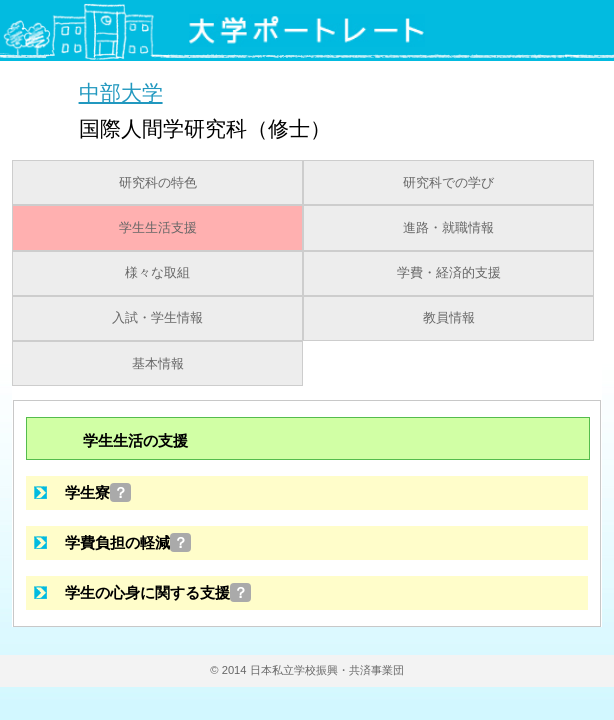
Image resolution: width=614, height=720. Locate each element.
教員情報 (449, 318)
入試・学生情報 (157, 318)
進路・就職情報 (448, 228)
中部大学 (121, 92)
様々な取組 (157, 273)
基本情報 (158, 364)
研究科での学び (448, 183)
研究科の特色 (158, 183)
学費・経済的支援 (449, 273)
